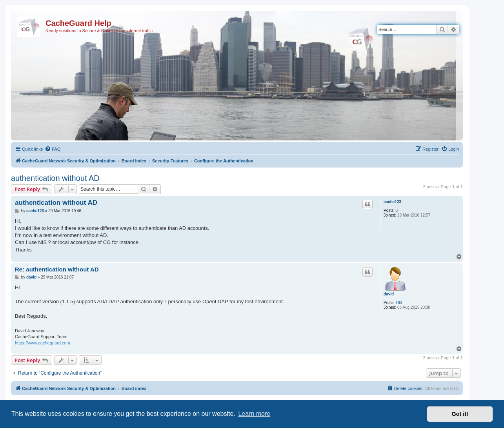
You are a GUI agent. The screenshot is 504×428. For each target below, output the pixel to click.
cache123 (392, 202)
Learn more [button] (254, 414)
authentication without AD (55, 178)
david (389, 294)
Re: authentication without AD (57, 269)
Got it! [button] (460, 414)
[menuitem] (53, 149)
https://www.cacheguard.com (43, 343)
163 (399, 303)
